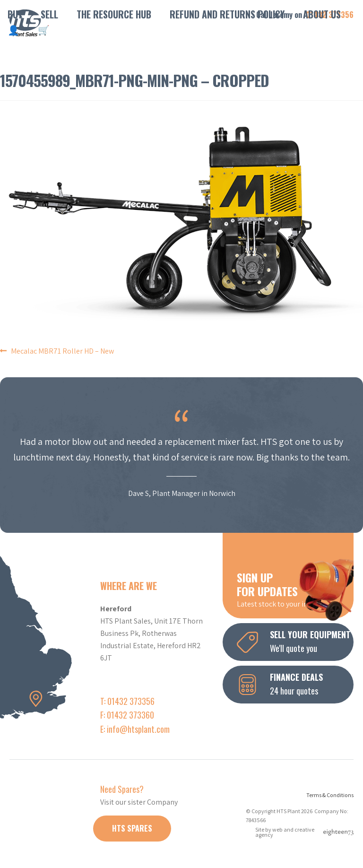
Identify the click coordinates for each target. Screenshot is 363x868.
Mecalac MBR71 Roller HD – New (62, 351)
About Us (322, 14)
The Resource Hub (114, 14)
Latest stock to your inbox (295, 589)
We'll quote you (295, 641)
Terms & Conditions (330, 795)
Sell (49, 14)
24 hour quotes (295, 684)
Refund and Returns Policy (227, 14)
